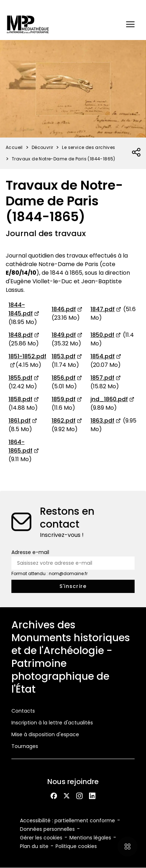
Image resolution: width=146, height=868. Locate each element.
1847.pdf (103, 309)
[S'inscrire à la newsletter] (73, 586)
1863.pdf (102, 421)
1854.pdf (103, 356)
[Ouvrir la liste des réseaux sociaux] (137, 153)
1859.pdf (64, 399)
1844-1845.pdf (21, 309)
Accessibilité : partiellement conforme (67, 820)
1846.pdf (64, 309)
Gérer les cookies (41, 838)
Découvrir (43, 147)
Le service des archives (88, 147)
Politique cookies (76, 846)
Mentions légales (90, 838)
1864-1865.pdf (20, 446)
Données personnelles (47, 829)
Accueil (14, 147)
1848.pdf (21, 335)
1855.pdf (20, 378)
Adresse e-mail (30, 552)
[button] (130, 24)
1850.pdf (102, 335)
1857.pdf (102, 378)
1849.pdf (64, 335)
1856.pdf (64, 378)
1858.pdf (20, 399)
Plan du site (34, 846)
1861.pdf (20, 421)
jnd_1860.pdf (109, 399)
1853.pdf (64, 356)
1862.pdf (64, 421)
